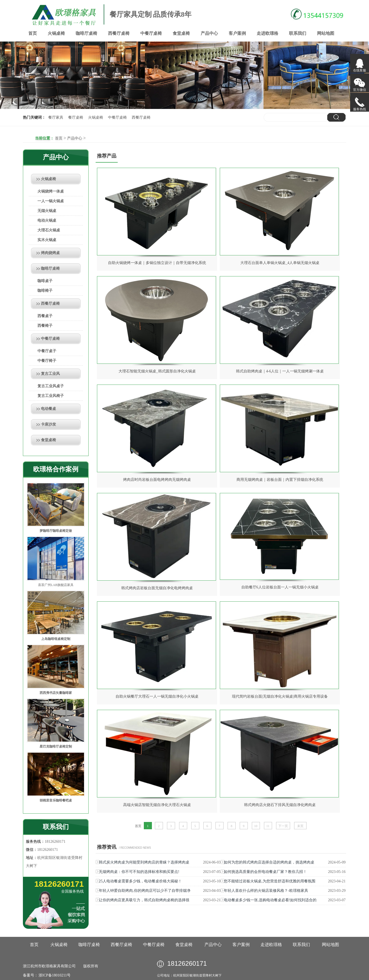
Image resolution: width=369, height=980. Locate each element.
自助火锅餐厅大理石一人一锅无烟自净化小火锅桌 (157, 696)
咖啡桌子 (45, 281)
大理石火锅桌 (49, 230)
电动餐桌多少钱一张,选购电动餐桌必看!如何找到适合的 (270, 900)
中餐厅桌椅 (151, 33)
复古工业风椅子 (51, 396)
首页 (33, 33)
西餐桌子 (45, 316)
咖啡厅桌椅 (86, 33)
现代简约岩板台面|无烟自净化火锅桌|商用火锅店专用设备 (280, 696)
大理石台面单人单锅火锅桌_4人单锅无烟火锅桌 (280, 263)
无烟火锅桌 (47, 211)
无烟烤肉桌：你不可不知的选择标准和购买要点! (139, 872)
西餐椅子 (45, 326)
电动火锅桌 (47, 220)
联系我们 (298, 33)
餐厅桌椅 (76, 117)
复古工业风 (50, 374)
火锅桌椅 (56, 33)
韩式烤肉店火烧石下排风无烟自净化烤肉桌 (280, 805)
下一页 (283, 826)
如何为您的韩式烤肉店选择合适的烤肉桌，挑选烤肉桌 (269, 862)
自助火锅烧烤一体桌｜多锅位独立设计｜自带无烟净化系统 (157, 263)
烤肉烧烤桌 (50, 253)
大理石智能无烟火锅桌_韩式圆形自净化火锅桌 (157, 371)
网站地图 (326, 33)
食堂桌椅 (181, 33)
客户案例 (237, 33)
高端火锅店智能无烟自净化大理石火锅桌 (157, 805)
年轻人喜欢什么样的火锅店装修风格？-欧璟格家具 (266, 891)
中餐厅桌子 (47, 351)
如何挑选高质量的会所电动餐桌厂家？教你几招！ (265, 872)
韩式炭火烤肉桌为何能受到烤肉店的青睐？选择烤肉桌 (144, 862)
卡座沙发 (48, 424)
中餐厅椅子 (47, 361)
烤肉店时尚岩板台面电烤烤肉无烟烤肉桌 (157, 480)
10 (256, 826)
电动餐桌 (48, 409)
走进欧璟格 (267, 33)
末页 (300, 826)
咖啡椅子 (45, 291)
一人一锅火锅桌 (51, 201)
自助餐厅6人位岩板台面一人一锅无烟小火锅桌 (280, 587)
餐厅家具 (56, 117)
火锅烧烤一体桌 (51, 191)
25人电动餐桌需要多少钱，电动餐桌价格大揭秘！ (140, 881)
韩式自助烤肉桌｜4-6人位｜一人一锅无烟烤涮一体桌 (280, 371)
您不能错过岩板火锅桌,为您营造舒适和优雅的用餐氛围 (270, 881)
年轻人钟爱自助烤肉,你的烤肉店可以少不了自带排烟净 (145, 891)
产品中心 (209, 33)
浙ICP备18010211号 (54, 975)
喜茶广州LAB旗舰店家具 (56, 585)
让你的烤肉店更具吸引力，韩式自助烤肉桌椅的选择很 (144, 900)
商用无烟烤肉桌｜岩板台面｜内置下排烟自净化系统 (280, 480)
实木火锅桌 (47, 240)
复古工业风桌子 (51, 386)
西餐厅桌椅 (119, 33)
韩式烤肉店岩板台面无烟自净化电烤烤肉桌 (157, 588)
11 (268, 826)
